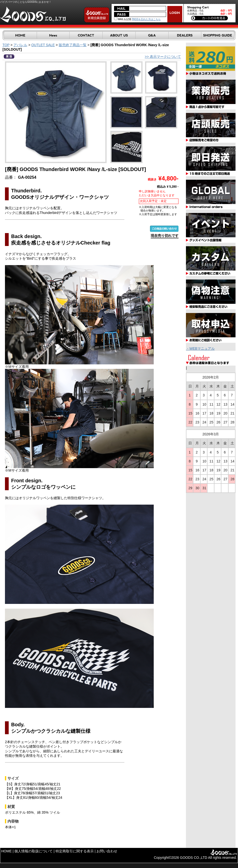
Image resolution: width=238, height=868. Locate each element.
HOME (6, 851)
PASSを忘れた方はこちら (146, 19)
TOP (6, 45)
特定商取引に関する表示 (75, 851)
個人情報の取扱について (33, 851)
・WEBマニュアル (200, 348)
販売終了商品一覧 (73, 45)
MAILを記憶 (123, 19)
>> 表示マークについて (163, 57)
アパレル (20, 45)
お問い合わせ (107, 851)
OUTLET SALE (43, 45)
